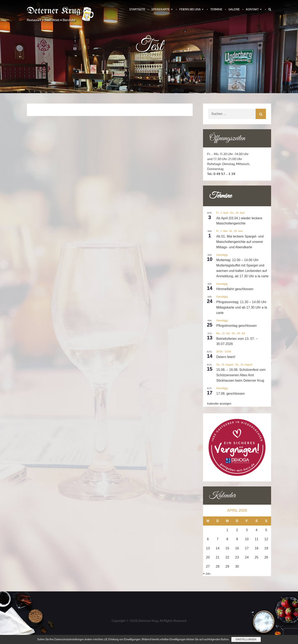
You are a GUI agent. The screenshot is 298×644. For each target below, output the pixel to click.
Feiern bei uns (190, 9)
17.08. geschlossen (231, 394)
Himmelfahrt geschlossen (235, 289)
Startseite (137, 9)
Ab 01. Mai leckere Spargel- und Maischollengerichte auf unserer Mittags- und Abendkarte (240, 242)
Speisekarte (160, 9)
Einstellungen (246, 639)
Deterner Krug (54, 11)
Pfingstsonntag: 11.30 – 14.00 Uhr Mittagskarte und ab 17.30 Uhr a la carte (242, 307)
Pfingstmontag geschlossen (237, 326)
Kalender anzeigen (219, 404)
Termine (216, 9)
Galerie (234, 9)
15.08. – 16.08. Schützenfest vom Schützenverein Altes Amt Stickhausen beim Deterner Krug (241, 375)
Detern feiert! (226, 357)
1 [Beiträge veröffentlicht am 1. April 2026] (227, 530)
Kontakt (252, 9)
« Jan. (207, 573)
